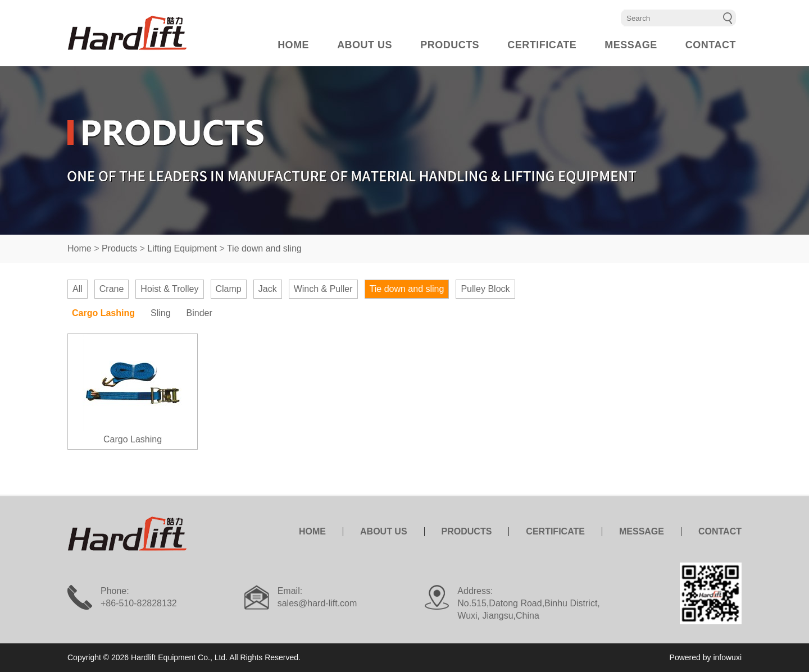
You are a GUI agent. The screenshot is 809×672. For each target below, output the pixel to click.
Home (79, 248)
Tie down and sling (264, 248)
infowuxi (727, 657)
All (78, 289)
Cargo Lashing (103, 313)
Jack (268, 289)
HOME (293, 45)
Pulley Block (485, 289)
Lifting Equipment (182, 248)
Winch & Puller (323, 289)
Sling (161, 313)
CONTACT (711, 45)
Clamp (229, 289)
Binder (199, 313)
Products (119, 248)
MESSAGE (631, 45)
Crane (112, 289)
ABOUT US (365, 45)
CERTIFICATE (542, 45)
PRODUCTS (450, 45)
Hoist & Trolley (169, 289)
